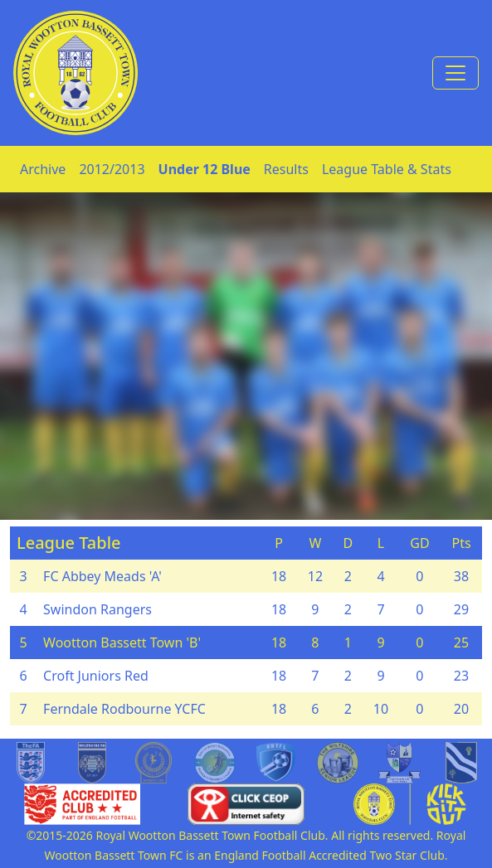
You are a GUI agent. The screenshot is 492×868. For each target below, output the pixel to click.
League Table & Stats (387, 169)
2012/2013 (112, 169)
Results (286, 169)
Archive (43, 169)
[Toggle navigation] (455, 73)
